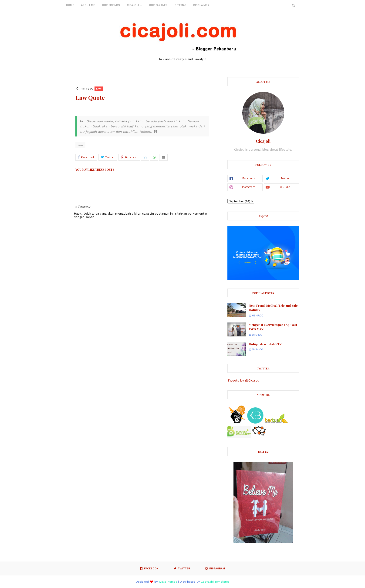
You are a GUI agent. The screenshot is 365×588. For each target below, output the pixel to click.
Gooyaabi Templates (215, 582)
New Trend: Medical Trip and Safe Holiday (273, 308)
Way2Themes (168, 582)
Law (80, 145)
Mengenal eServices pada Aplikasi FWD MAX (273, 327)
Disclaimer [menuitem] (201, 5)
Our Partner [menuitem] (158, 5)
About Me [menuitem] (88, 5)
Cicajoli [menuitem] (133, 5)
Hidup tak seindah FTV (265, 344)
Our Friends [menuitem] (111, 5)
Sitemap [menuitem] (180, 5)
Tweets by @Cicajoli (243, 380)
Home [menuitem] (70, 5)
